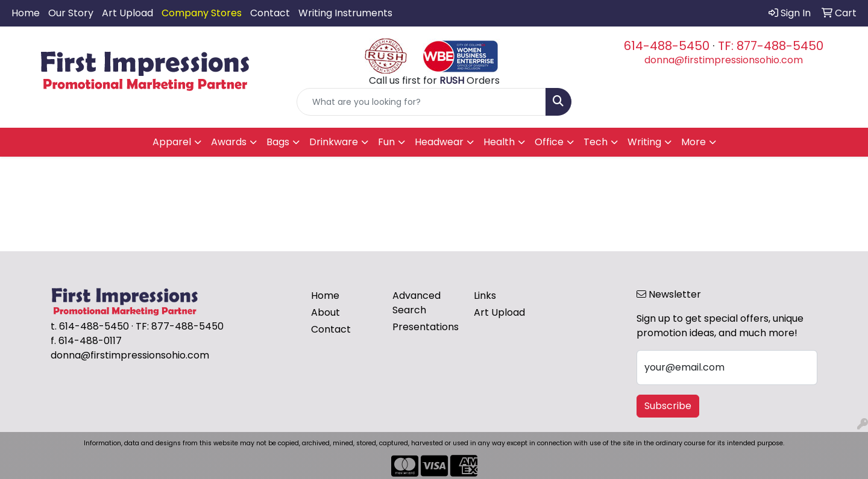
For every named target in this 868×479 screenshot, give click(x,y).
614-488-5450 (667, 46)
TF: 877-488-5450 (771, 46)
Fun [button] (386, 142)
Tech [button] (596, 142)
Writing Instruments (345, 13)
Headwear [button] (439, 142)
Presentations (426, 327)
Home (26, 13)
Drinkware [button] (334, 142)
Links (485, 296)
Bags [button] (278, 142)
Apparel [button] (172, 142)
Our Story (71, 13)
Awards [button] (229, 142)
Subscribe (668, 406)
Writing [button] (644, 142)
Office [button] (549, 142)
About (325, 312)
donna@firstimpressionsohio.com (724, 60)
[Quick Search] (421, 102)
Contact (270, 13)
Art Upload (127, 13)
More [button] (693, 142)
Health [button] (499, 142)
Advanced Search (417, 303)
